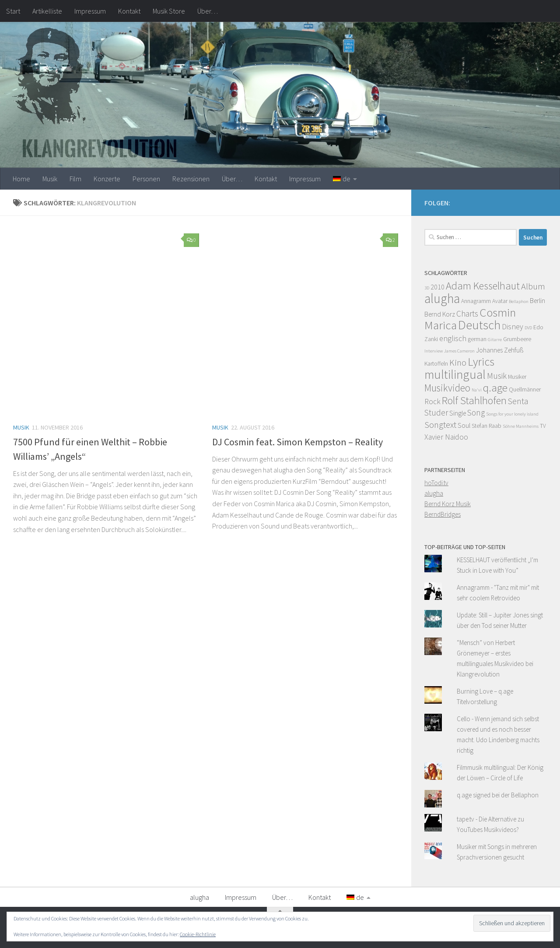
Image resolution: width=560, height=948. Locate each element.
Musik (50, 179)
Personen (146, 179)
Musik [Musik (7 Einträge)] (497, 376)
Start (13, 11)
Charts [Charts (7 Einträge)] (467, 314)
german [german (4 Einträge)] (477, 339)
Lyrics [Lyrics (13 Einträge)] (481, 361)
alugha (434, 493)
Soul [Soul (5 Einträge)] (464, 425)
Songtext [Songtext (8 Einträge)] (440, 425)
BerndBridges (443, 514)
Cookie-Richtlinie (198, 934)
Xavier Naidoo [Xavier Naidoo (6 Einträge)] (446, 437)
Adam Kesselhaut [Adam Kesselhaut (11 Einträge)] (483, 286)
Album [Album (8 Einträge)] (533, 286)
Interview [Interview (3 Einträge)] (434, 351)
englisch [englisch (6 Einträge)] (453, 338)
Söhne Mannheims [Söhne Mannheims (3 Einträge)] (521, 426)
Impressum (90, 11)
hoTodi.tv (436, 483)
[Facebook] (542, 201)
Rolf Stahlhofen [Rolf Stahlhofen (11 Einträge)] (474, 400)
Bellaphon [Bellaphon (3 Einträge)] (519, 301)
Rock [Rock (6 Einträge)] (432, 402)
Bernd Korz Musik (448, 504)
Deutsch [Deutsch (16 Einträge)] (479, 325)
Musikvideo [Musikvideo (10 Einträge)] (447, 388)
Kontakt (129, 11)
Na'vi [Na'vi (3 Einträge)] (477, 390)
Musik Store (169, 11)
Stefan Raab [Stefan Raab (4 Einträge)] (486, 426)
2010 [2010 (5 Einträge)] (437, 287)
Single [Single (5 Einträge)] (458, 413)
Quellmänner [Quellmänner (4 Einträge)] (525, 389)
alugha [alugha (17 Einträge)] (442, 298)
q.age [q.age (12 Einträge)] (495, 388)
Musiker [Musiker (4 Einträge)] (517, 377)
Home (21, 179)
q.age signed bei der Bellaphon (498, 795)
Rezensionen (191, 179)
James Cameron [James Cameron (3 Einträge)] (459, 351)
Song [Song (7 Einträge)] (476, 412)
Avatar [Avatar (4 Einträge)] (500, 301)
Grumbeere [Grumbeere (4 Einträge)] (517, 339)
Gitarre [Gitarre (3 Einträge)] (495, 340)
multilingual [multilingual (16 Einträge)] (455, 374)
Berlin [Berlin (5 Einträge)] (537, 301)
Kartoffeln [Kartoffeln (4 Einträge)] (436, 364)
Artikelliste (47, 11)
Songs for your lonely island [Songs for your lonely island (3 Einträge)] (512, 414)
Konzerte (107, 179)
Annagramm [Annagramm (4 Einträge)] (476, 301)
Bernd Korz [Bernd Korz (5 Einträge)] (440, 314)
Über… (208, 11)
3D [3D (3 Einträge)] (427, 288)
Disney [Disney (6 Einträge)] (513, 327)
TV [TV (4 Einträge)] (543, 426)
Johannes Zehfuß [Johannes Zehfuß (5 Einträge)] (500, 350)
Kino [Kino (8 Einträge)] (458, 363)
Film (75, 179)
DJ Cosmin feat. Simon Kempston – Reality (297, 442)
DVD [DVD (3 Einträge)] (528, 328)
